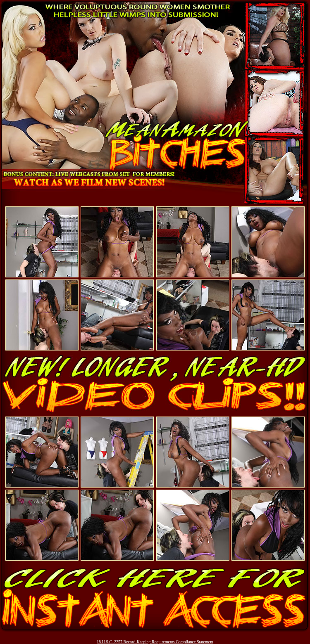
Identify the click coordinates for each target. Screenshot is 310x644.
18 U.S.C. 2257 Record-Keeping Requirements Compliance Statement (155, 642)
